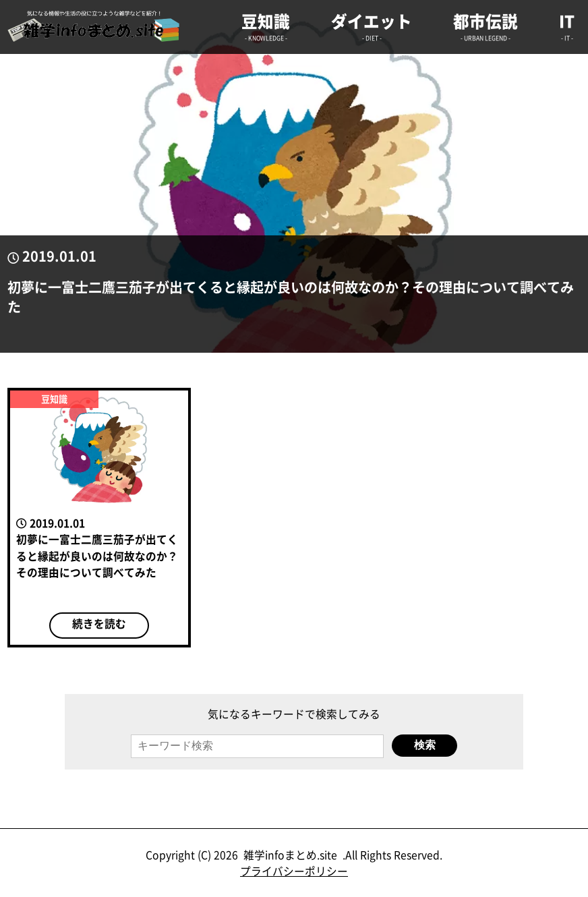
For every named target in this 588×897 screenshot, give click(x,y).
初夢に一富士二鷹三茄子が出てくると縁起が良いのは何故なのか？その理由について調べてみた (291, 297)
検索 (425, 745)
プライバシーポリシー (294, 871)
